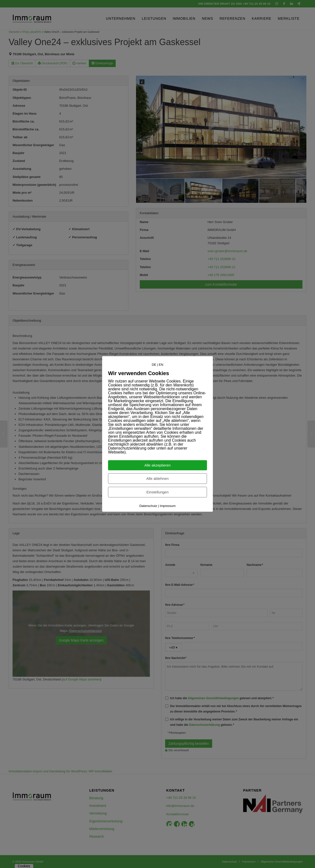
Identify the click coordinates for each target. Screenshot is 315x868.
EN (161, 365)
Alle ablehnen (158, 479)
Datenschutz (148, 506)
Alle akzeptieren (158, 465)
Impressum (168, 506)
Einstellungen (157, 492)
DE (154, 365)
